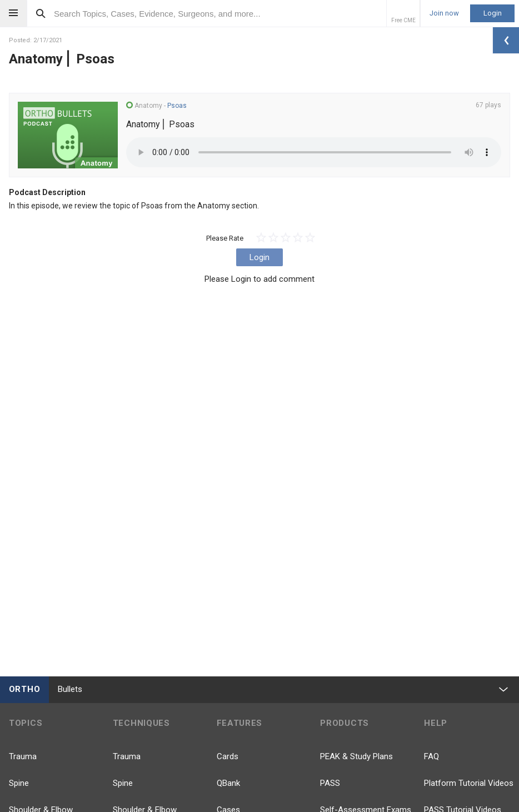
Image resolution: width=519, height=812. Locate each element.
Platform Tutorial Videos (469, 783)
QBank (228, 783)
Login (493, 13)
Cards (228, 756)
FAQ (431, 756)
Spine (19, 783)
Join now (444, 13)
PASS (330, 783)
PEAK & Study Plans (356, 756)
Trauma (23, 756)
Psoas (177, 106)
